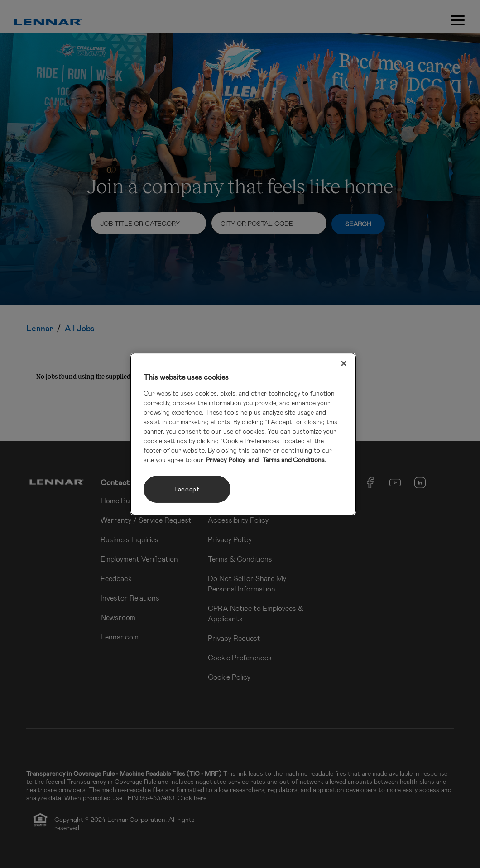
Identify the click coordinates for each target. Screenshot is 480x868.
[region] (243, 434)
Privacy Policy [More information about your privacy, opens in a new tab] (226, 460)
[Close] (344, 363)
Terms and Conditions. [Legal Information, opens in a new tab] (294, 460)
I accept (187, 489)
